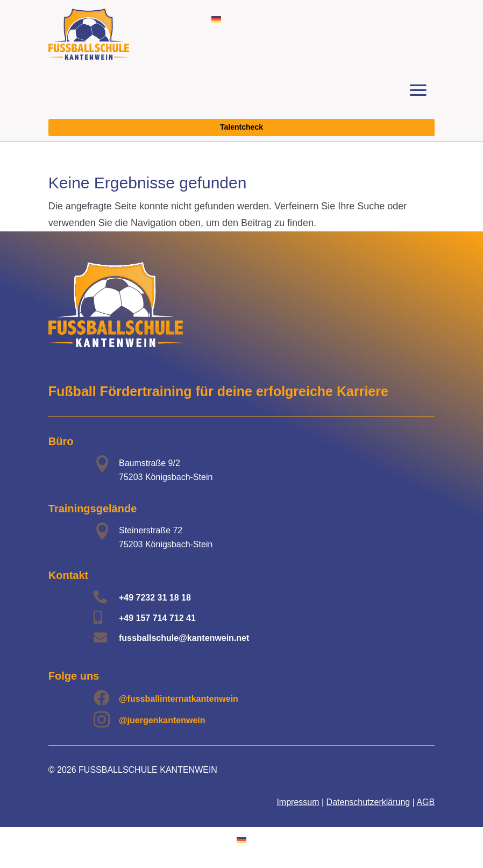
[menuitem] (216, 19)
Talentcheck (241, 127)
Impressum (298, 802)
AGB (425, 802)
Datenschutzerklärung (368, 802)
